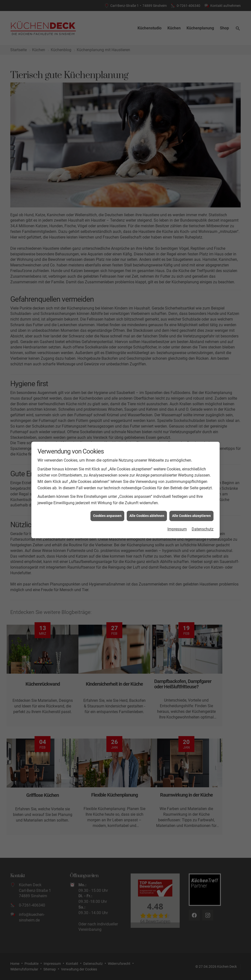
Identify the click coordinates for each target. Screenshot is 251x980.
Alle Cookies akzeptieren (191, 514)
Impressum (177, 528)
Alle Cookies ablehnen (147, 514)
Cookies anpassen (107, 514)
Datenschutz (203, 528)
